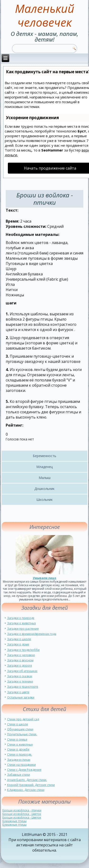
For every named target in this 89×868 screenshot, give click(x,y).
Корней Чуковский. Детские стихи (31, 785)
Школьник (44, 500)
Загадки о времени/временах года (32, 634)
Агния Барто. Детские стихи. (27, 780)
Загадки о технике (20, 681)
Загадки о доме (18, 644)
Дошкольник (44, 489)
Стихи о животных (20, 744)
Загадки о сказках (20, 676)
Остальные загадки (21, 697)
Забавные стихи (19, 775)
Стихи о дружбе (18, 749)
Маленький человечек (45, 15)
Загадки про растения (23, 629)
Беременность (44, 456)
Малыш (45, 478)
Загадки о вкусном (20, 660)
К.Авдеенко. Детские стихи (26, 790)
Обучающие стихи (20, 729)
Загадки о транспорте (23, 687)
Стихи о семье (17, 739)
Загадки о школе (19, 639)
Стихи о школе (18, 724)
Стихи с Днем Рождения (24, 770)
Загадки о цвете (18, 692)
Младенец (44, 467)
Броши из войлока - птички (22, 810)
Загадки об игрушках (22, 671)
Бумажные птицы (14, 821)
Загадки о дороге (20, 666)
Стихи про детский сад (23, 719)
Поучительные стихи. (22, 734)
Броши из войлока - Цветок (22, 814)
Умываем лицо (44, 578)
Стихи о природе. (20, 754)
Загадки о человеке (21, 655)
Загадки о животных (21, 623)
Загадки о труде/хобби (23, 650)
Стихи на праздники (21, 765)
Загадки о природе (21, 618)
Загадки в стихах (19, 760)
